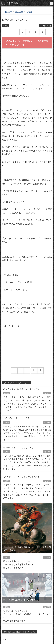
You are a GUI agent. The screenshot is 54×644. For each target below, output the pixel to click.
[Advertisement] (27, 350)
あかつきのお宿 (9, 3)
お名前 (5, 640)
